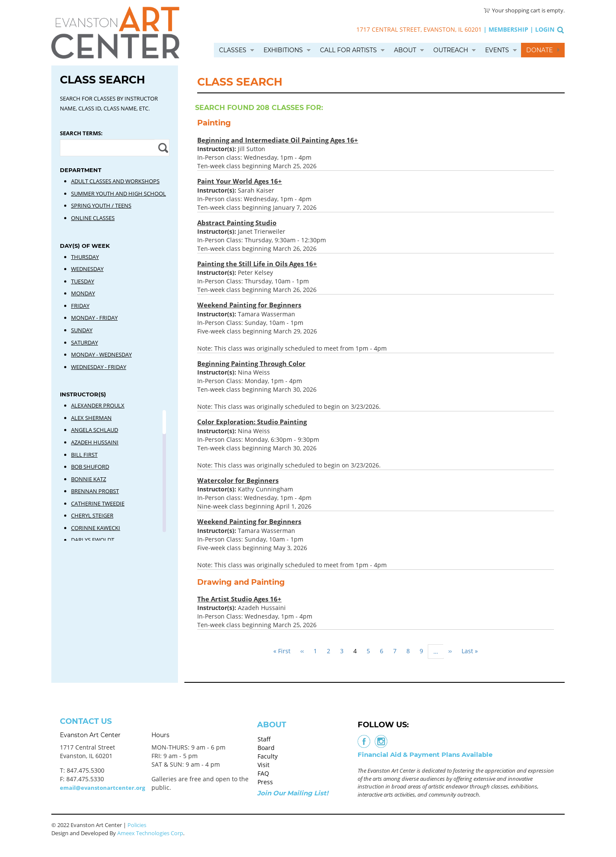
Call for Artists (348, 50)
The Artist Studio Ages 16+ (239, 599)
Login (545, 29)
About (405, 50)
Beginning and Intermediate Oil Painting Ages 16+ (278, 140)
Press (265, 782)
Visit (264, 765)
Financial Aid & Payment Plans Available (425, 754)
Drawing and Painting (241, 582)
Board (266, 748)
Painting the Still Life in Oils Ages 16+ (257, 264)
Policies (137, 825)
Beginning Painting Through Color (251, 363)
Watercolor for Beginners (238, 480)
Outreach (451, 50)
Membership (508, 29)
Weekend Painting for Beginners (249, 305)
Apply (162, 148)
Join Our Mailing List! (293, 793)
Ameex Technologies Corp (150, 833)
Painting (214, 123)
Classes (233, 50)
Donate (539, 50)
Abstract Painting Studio (237, 223)
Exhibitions (283, 50)
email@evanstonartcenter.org (102, 788)
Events (497, 50)
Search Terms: (81, 133)
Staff (264, 739)
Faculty (268, 756)
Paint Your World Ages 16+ (240, 181)
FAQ (263, 773)
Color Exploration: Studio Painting (252, 422)
